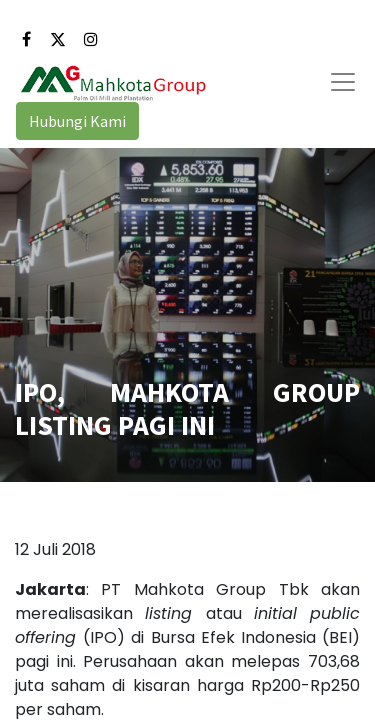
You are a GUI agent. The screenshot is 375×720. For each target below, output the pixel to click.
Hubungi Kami (77, 121)
